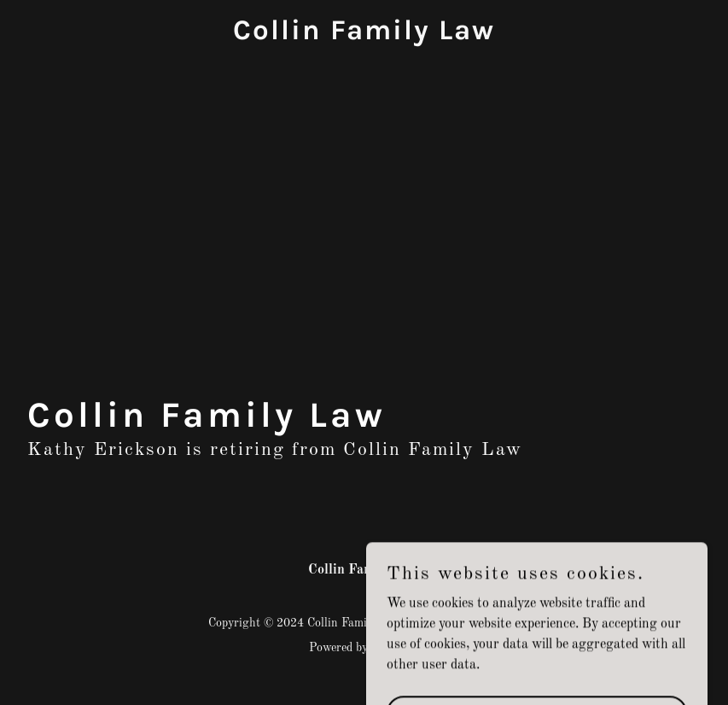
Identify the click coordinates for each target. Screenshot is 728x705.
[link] (364, 36)
